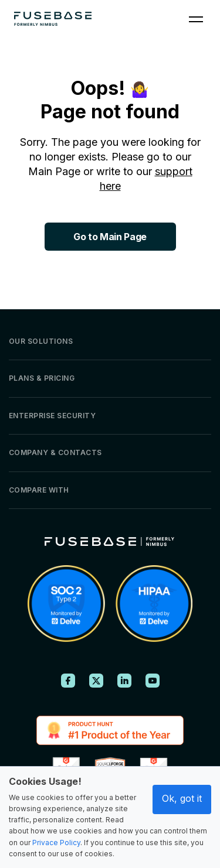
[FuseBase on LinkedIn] (124, 681)
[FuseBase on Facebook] (68, 681)
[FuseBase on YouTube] (153, 681)
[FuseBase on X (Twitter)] (96, 681)
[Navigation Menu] (196, 19)
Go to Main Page (110, 237)
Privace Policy (56, 843)
